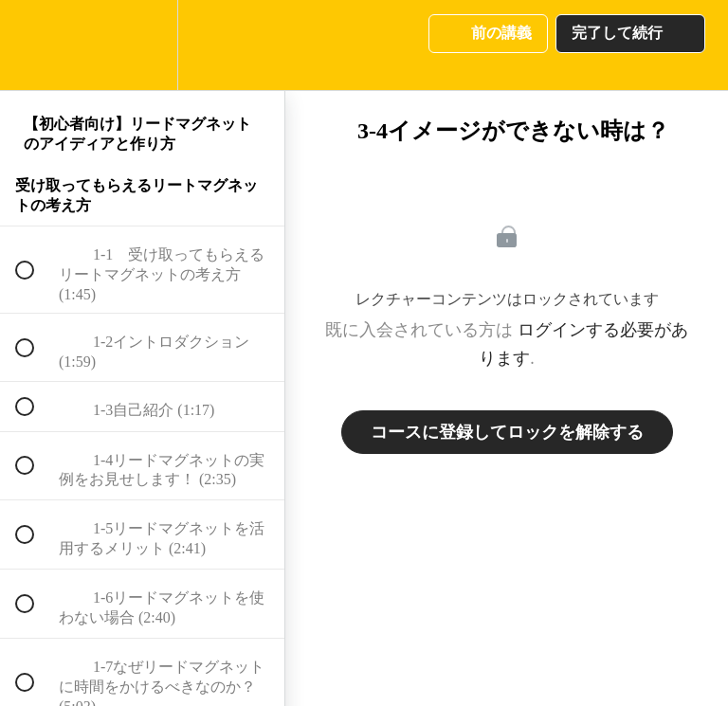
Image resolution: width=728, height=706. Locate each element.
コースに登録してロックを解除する (507, 432)
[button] (35, 45)
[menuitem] (142, 45)
